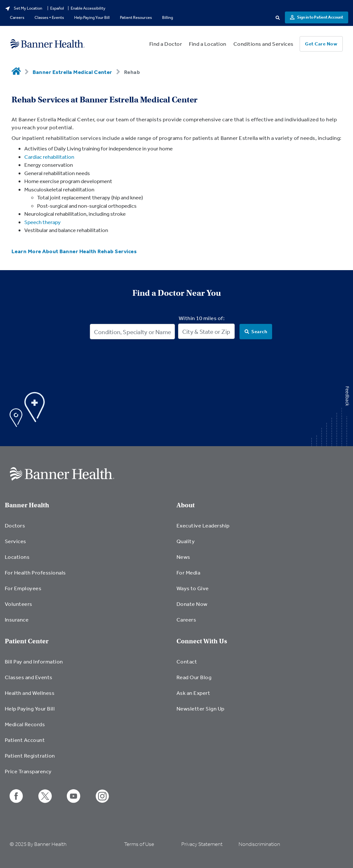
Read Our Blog (194, 677)
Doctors (15, 525)
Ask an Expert (193, 693)
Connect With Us (202, 641)
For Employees (23, 588)
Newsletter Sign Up (200, 708)
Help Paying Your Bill (92, 17)
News (183, 557)
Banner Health (27, 505)
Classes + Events (49, 17)
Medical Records (25, 724)
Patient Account (25, 740)
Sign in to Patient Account (317, 17)
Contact (187, 661)
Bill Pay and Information (34, 661)
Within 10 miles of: (202, 318)
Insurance (17, 619)
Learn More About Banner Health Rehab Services (74, 251)
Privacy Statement (202, 844)
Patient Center (27, 641)
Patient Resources (136, 17)
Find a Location (208, 44)
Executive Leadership (203, 525)
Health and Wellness (30, 693)
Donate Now (192, 604)
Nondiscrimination (259, 844)
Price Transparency (28, 771)
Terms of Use (139, 844)
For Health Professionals (35, 572)
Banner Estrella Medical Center (72, 72)
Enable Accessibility (88, 8)
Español (57, 8)
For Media (188, 572)
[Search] (256, 332)
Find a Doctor (166, 44)
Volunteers (19, 604)
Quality (186, 541)
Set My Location (24, 8)
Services (16, 541)
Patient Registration (30, 755)
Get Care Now (321, 44)
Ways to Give (193, 588)
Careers (17, 17)
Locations (17, 557)
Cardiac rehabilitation (49, 157)
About (186, 505)
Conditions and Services (263, 44)
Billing (168, 17)
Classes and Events (29, 677)
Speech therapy (43, 222)
